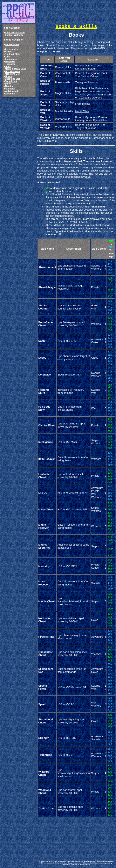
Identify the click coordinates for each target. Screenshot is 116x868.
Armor (8, 52)
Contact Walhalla (14, 35)
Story (8, 84)
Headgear (10, 64)
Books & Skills (13, 54)
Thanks (9, 86)
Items (8, 66)
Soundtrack (11, 81)
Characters (11, 59)
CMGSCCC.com (47, 141)
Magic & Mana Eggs (15, 69)
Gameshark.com (101, 138)
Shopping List (12, 79)
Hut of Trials (82, 111)
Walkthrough (12, 91)
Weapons (10, 94)
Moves (8, 76)
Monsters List (12, 74)
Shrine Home (12, 44)
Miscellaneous (13, 71)
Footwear (10, 61)
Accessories (12, 49)
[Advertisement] (58, 836)
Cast (7, 57)
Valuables (10, 89)
